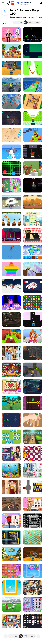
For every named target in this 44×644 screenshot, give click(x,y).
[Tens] (11, 571)
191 (30, 22)
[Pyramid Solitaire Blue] (33, 286)
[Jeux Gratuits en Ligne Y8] (11, 3)
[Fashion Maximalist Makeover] (33, 604)
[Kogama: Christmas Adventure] (33, 554)
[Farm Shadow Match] (11, 51)
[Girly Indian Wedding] (11, 487)
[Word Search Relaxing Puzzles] (11, 537)
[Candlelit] (33, 185)
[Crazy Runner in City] (11, 102)
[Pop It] (11, 269)
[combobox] (6, 23)
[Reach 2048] (33, 537)
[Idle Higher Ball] (33, 68)
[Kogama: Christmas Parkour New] (11, 303)
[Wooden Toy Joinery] (11, 420)
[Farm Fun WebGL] (33, 102)
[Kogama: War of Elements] (33, 370)
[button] (39, 17)
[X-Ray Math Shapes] (33, 487)
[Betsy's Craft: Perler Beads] (11, 386)
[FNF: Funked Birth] (11, 370)
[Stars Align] (33, 403)
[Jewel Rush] (33, 303)
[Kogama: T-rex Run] (33, 118)
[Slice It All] (33, 169)
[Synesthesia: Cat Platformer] (11, 236)
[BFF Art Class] (11, 454)
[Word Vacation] (11, 135)
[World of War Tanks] (11, 202)
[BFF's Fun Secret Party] (11, 185)
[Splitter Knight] (11, 118)
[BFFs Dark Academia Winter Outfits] (33, 504)
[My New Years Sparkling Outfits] (11, 34)
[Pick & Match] (11, 437)
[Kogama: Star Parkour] (33, 135)
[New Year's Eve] (33, 588)
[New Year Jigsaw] (11, 621)
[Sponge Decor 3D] (33, 420)
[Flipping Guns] (11, 252)
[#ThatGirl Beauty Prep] (33, 470)
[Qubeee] (33, 353)
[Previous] (6, 636)
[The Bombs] (33, 454)
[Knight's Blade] (33, 521)
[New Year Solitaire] (33, 621)
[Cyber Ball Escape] (11, 169)
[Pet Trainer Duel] (11, 152)
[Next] (38, 636)
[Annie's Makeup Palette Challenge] (33, 336)
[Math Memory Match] (33, 219)
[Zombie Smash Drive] (11, 319)
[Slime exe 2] (33, 51)
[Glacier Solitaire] (33, 252)
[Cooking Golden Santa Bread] (33, 236)
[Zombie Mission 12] (33, 202)
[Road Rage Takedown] (11, 504)
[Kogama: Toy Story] (11, 68)
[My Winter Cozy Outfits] (11, 521)
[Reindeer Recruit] (11, 286)
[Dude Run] (33, 437)
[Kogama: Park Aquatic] (11, 403)
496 (37, 22)
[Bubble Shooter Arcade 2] (33, 571)
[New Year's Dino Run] (33, 34)
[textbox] (6, 23)
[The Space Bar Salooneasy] (33, 152)
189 (21, 22)
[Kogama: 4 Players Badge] (11, 336)
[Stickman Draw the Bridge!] (33, 269)
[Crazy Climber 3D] (33, 85)
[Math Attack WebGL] (33, 319)
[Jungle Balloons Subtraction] (11, 219)
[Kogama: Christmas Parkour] (11, 554)
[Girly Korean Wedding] (11, 353)
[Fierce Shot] (11, 604)
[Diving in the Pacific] (11, 470)
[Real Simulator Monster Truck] (11, 85)
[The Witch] (33, 386)
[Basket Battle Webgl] (11, 588)
